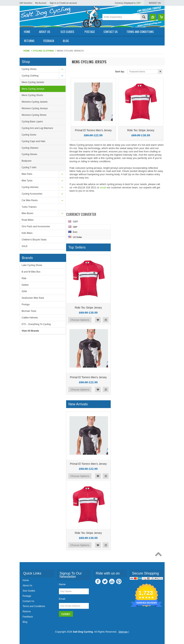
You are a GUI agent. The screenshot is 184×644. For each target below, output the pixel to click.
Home (27, 51)
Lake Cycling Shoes (32, 265)
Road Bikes (28, 220)
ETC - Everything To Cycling (36, 324)
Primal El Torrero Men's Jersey (93, 130)
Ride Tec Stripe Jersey (141, 130)
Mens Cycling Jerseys (33, 89)
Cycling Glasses (30, 148)
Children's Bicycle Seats (34, 240)
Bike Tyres (27, 181)
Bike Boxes (28, 213)
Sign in (53, 3)
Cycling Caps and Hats (34, 141)
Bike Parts (27, 174)
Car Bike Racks (30, 200)
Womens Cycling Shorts (34, 115)
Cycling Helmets (30, 187)
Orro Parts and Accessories (36, 226)
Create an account (68, 3)
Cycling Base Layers (32, 122)
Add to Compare (106, 320)
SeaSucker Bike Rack (33, 298)
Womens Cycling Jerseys (35, 108)
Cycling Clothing (43, 51)
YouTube (112, 581)
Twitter (105, 581)
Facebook (98, 581)
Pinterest (119, 581)
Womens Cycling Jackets (35, 102)
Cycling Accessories (32, 194)
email (103, 187)
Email (62, 599)
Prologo (26, 304)
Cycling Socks (29, 135)
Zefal (24, 291)
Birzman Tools (29, 311)
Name (62, 584)
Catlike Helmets (30, 318)
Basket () (155, 3)
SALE (25, 246)
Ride (24, 278)
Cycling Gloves (29, 154)
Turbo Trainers (29, 207)
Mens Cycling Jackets (33, 82)
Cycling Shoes (29, 69)
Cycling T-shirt (29, 167)
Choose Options (80, 320)
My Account (41, 3)
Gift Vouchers (26, 3)
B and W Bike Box (31, 272)
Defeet (25, 285)
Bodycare (27, 161)
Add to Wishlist (98, 320)
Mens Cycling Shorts (32, 95)
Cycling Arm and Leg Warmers (37, 128)
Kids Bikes (27, 233)
